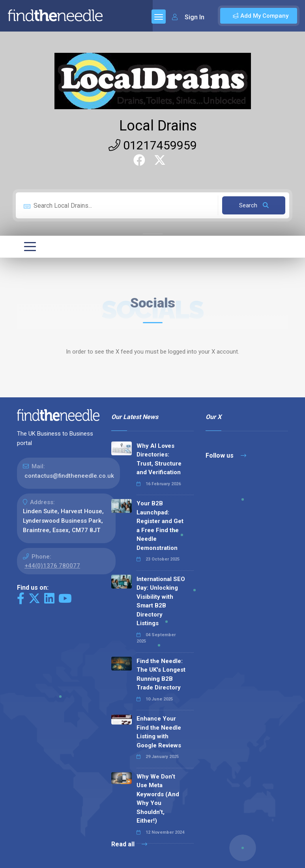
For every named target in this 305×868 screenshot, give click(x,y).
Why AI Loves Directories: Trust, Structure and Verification (159, 459)
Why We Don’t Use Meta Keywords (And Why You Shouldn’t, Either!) (158, 799)
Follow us (226, 455)
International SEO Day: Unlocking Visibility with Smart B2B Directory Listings (161, 601)
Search (254, 205)
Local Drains (158, 126)
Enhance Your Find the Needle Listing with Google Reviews (159, 732)
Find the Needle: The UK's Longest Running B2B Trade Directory (161, 674)
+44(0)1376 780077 (52, 566)
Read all (129, 844)
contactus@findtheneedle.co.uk (69, 476)
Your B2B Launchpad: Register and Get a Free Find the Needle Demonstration (160, 526)
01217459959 (153, 145)
